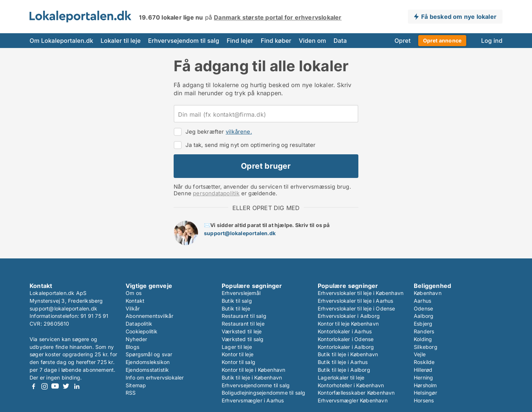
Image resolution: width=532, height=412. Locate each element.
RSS (131, 393)
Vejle (420, 354)
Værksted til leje (242, 331)
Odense (423, 308)
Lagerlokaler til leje (341, 377)
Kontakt (135, 301)
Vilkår (133, 308)
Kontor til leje (238, 354)
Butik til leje (236, 308)
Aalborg (424, 316)
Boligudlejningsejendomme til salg (264, 393)
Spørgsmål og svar (149, 354)
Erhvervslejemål (241, 293)
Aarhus (422, 301)
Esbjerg (423, 324)
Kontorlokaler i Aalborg (346, 347)
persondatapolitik (216, 193)
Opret (403, 41)
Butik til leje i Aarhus (343, 362)
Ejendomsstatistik (147, 370)
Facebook (34, 386)
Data (340, 41)
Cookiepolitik (142, 331)
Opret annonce (442, 40)
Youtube (55, 386)
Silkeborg (426, 347)
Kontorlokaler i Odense (346, 339)
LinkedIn (76, 386)
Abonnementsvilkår (149, 316)
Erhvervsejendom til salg (184, 41)
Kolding (423, 339)
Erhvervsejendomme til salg (256, 385)
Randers (424, 331)
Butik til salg (237, 301)
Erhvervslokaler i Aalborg (349, 316)
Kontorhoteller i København (351, 385)
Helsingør (425, 393)
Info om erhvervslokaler (155, 377)
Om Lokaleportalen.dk (61, 41)
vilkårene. (239, 132)
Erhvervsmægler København (353, 400)
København (428, 293)
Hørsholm (425, 385)
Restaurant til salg (244, 316)
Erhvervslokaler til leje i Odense (357, 308)
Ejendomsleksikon (148, 362)
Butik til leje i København (252, 377)
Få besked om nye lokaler (459, 17)
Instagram (44, 386)
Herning (423, 377)
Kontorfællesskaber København (356, 393)
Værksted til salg (243, 339)
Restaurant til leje (243, 324)
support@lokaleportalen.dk (240, 233)
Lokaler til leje (120, 41)
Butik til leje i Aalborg (344, 370)
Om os (134, 293)
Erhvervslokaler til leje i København (361, 293)
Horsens (424, 400)
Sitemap (136, 385)
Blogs (132, 347)
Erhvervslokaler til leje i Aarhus (356, 301)
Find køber (276, 41)
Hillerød (423, 370)
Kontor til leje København (348, 324)
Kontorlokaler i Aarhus (345, 331)
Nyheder (136, 339)
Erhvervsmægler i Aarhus (253, 400)
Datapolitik (139, 324)
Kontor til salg (238, 362)
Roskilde (424, 362)
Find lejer (240, 41)
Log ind (492, 41)
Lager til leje (237, 347)
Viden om (313, 41)
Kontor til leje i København (253, 370)
